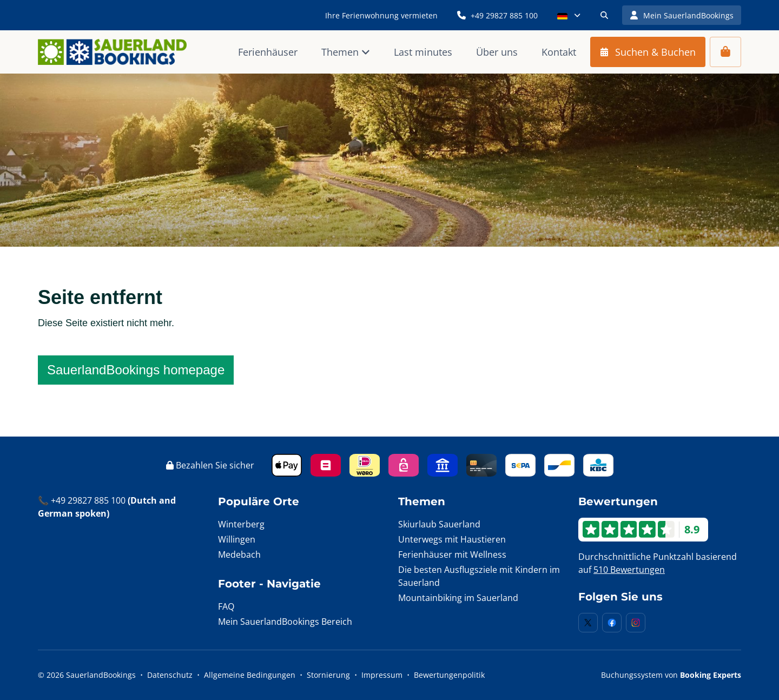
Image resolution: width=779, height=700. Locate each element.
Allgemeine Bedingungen (250, 675)
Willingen (237, 539)
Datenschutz (170, 675)
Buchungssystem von (671, 675)
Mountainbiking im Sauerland (458, 598)
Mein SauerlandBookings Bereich (285, 622)
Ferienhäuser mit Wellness (452, 554)
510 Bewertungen (629, 570)
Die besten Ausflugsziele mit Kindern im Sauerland (479, 576)
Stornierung (328, 675)
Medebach (239, 554)
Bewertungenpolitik (449, 675)
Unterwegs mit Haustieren (452, 539)
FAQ (226, 606)
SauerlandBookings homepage (136, 370)
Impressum (382, 675)
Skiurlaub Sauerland (439, 524)
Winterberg (241, 524)
